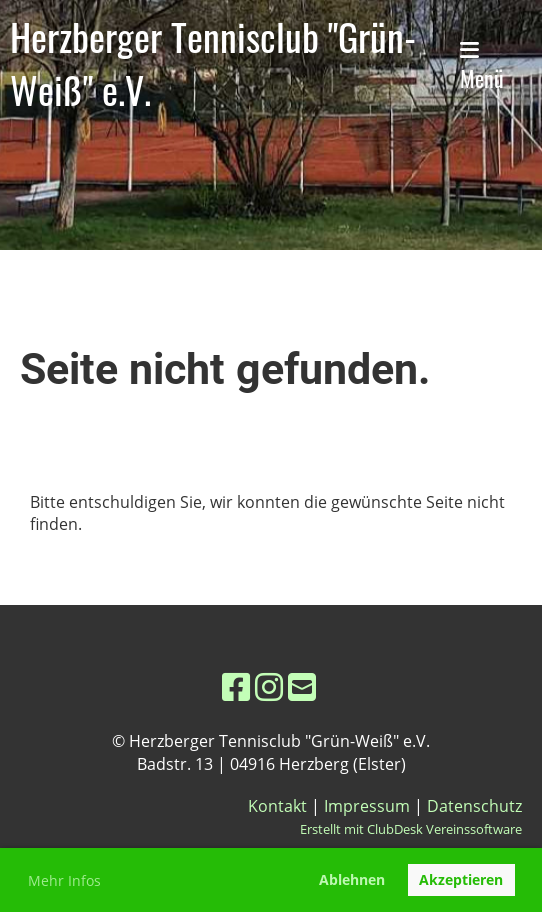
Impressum (367, 806)
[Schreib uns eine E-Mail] (302, 686)
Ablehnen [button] (352, 879)
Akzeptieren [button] (461, 879)
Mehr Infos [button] (64, 880)
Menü (482, 67)
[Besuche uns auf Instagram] (269, 686)
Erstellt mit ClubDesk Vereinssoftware (411, 829)
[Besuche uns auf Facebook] (236, 686)
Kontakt (277, 806)
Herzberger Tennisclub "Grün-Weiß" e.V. (213, 63)
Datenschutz (474, 806)
